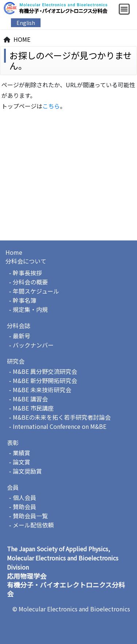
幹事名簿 (24, 300)
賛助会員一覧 (30, 516)
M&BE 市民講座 (33, 408)
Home (14, 252)
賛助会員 (24, 507)
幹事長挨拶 (27, 273)
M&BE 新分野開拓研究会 (45, 380)
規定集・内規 (30, 309)
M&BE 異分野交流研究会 (45, 371)
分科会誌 (19, 325)
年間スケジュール (36, 291)
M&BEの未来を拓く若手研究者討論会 (62, 417)
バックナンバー (33, 345)
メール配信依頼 (33, 525)
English (26, 23)
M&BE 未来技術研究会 (42, 390)
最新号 (22, 336)
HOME (22, 39)
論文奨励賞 (27, 471)
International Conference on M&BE (60, 426)
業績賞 (22, 453)
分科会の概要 (30, 282)
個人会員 (24, 497)
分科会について (26, 261)
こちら (51, 106)
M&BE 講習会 (30, 399)
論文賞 (22, 462)
